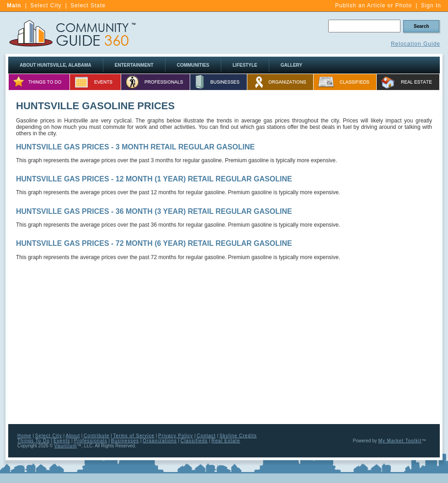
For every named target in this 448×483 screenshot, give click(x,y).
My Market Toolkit (400, 441)
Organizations (160, 441)
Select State (88, 5)
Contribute (96, 436)
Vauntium (66, 446)
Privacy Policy (176, 436)
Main (14, 5)
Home (24, 436)
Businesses (125, 441)
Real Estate (226, 441)
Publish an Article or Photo (373, 5)
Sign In (431, 5)
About (73, 436)
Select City (46, 5)
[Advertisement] (398, 279)
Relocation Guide (416, 44)
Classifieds (194, 441)
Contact (206, 436)
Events (62, 441)
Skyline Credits (238, 436)
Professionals (91, 441)
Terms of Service (133, 436)
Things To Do (34, 441)
